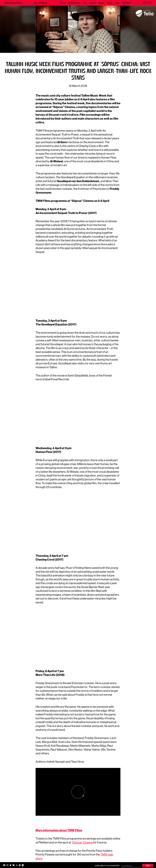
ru (145, 3)
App (117, 3)
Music (63, 3)
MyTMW (126, 3)
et (151, 3)
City (85, 3)
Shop (110, 3)
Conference (74, 3)
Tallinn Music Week (13, 3)
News (101, 3)
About (93, 3)
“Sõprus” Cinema (82, 842)
